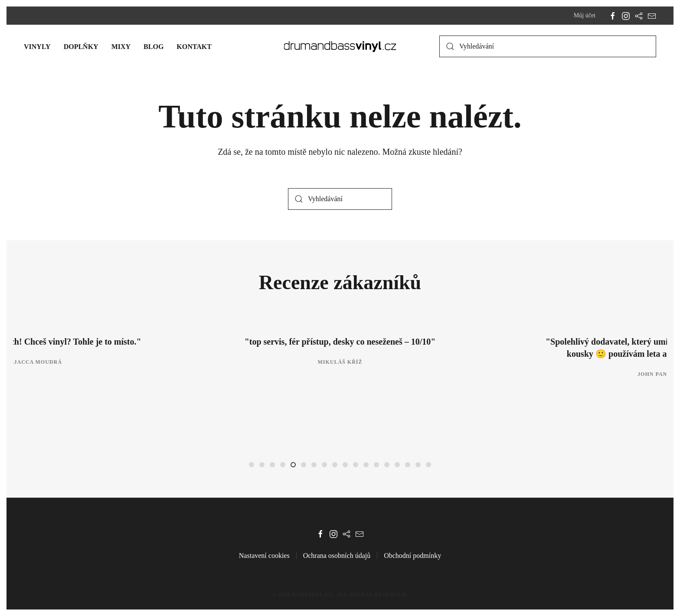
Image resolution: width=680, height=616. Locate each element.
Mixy (121, 47)
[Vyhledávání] (548, 46)
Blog (154, 47)
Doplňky (81, 47)
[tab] (252, 465)
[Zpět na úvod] (340, 46)
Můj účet (585, 15)
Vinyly (37, 47)
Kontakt (194, 47)
